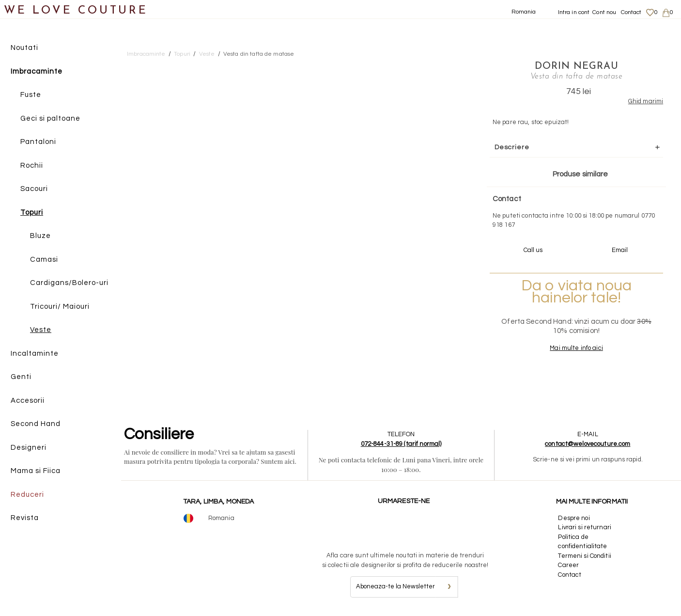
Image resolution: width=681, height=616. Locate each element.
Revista (25, 518)
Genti (21, 377)
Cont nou (604, 12)
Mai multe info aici (575, 348)
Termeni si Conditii (584, 556)
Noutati (24, 48)
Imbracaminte (37, 71)
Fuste (31, 95)
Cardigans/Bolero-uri (69, 283)
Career (568, 565)
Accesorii (28, 401)
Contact (631, 12)
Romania (524, 12)
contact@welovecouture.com (588, 444)
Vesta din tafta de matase (259, 54)
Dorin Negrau (575, 66)
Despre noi (574, 518)
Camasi (44, 260)
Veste (41, 330)
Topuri (32, 213)
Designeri (29, 448)
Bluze (40, 236)
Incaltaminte (35, 354)
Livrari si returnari (585, 527)
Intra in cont (574, 12)
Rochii (32, 166)
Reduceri (27, 495)
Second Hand (36, 424)
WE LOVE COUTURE (76, 11)
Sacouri (34, 189)
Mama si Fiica (36, 471)
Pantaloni (38, 142)
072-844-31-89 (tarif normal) (401, 444)
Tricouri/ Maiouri (60, 307)
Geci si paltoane (50, 118)
